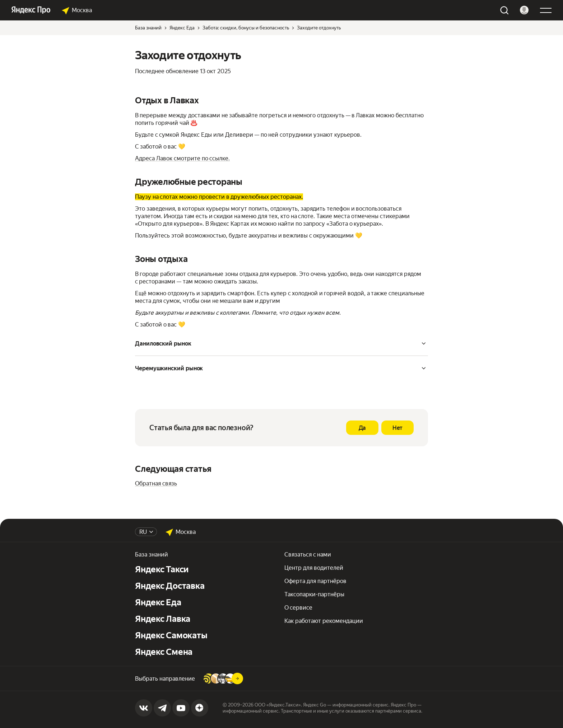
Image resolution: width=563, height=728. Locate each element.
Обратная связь (156, 483)
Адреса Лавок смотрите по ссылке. (182, 158)
